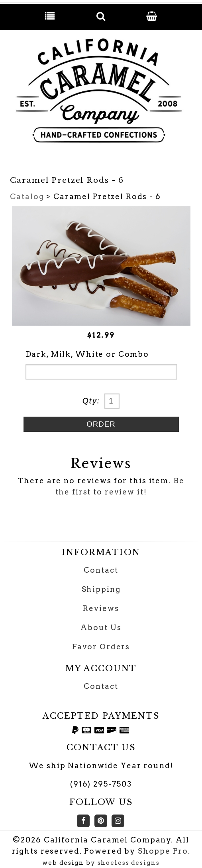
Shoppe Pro (163, 851)
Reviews (101, 608)
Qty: (91, 401)
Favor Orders (101, 647)
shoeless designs (129, 863)
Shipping (101, 589)
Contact (101, 570)
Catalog (27, 197)
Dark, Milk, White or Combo (87, 354)
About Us (101, 628)
